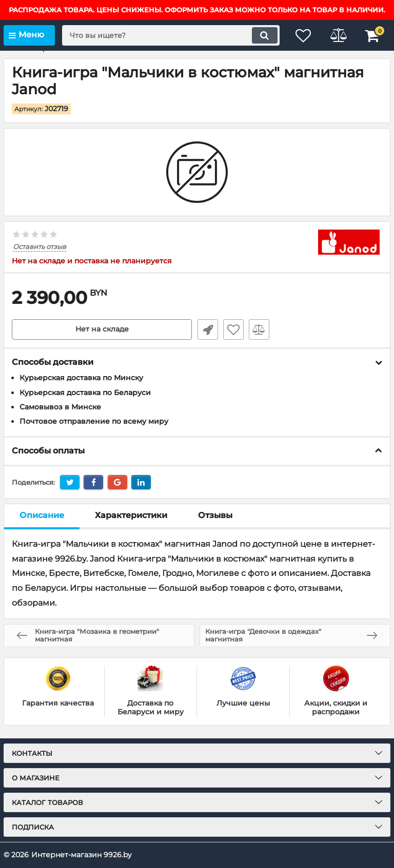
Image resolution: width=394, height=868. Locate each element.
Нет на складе (102, 329)
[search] (169, 35)
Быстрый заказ (207, 329)
